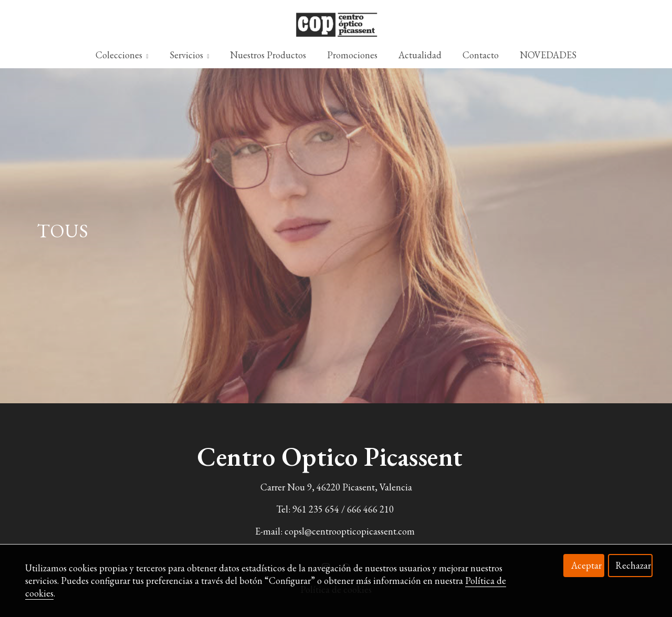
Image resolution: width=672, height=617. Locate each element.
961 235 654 (316, 509)
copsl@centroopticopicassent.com (350, 531)
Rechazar (633, 565)
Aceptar (586, 565)
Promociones (352, 55)
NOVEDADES (548, 55)
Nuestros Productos (268, 55)
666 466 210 (370, 509)
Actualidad (420, 55)
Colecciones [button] (122, 55)
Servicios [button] (190, 55)
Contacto (481, 55)
